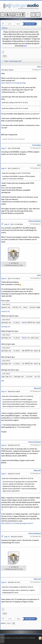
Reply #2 (4, 168)
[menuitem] (5, 56)
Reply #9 (4, 582)
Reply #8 (7, 537)
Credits (16, 638)
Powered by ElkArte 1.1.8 (7, 638)
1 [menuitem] (3, 52)
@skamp (28, 114)
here (25, 46)
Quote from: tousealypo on (16, 173)
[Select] (8, 304)
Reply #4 (4, 279)
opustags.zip (14, 263)
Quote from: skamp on (15, 103)
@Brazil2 (36, 114)
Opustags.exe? (30, 24)
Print (5, 56)
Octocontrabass (35, 221)
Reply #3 (7, 224)
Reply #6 (4, 445)
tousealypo (37, 145)
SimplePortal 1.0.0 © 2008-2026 (27, 638)
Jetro (39, 67)
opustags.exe (6, 327)
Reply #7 (4, 474)
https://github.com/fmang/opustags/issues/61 (17, 523)
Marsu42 (37, 388)
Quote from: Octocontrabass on (18, 396)
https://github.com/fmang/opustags (14, 83)
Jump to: (3, 623)
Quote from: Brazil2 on (15, 108)
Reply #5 (4, 392)
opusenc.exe (6, 311)
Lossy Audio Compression (10, 24)
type (3, 381)
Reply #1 (4, 148)
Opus (18, 24)
